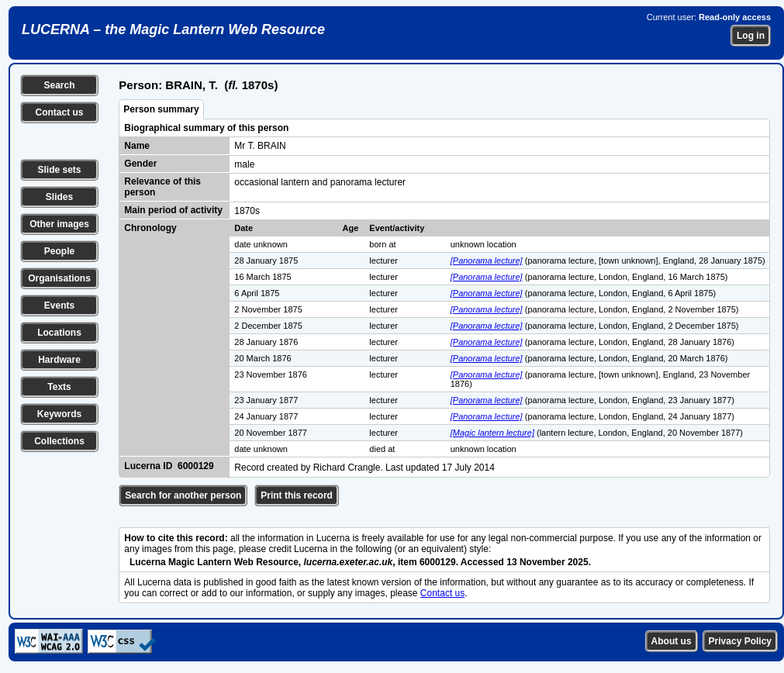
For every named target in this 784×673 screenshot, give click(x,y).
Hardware (59, 360)
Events (59, 305)
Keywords (59, 414)
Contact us (59, 112)
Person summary (161, 109)
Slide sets (59, 170)
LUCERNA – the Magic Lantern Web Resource (173, 29)
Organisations (59, 278)
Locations (59, 333)
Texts (59, 387)
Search (59, 85)
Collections (59, 441)
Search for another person (183, 495)
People (59, 251)
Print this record (297, 495)
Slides (59, 197)
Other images (59, 224)
